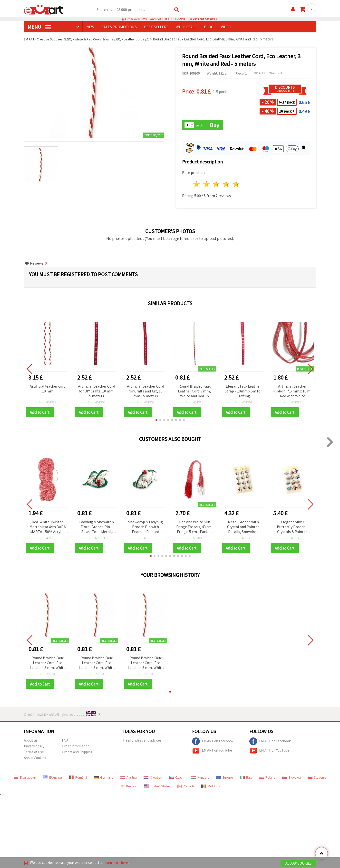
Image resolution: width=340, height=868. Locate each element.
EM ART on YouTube (212, 752)
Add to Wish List (268, 73)
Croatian (153, 779)
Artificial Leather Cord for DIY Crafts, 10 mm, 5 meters (97, 391)
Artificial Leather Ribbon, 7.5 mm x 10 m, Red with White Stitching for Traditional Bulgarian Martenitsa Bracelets (292, 392)
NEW (90, 27)
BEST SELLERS (156, 27)
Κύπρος (129, 788)
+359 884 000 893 (204, 19)
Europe (225, 779)
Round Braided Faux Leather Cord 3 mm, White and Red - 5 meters (194, 392)
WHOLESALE (186, 27)
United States (157, 788)
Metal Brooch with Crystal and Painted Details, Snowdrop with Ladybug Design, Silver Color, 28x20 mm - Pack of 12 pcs (243, 528)
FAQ (65, 742)
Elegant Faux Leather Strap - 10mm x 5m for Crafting (243, 391)
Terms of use (34, 754)
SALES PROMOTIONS (119, 27)
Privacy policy (34, 748)
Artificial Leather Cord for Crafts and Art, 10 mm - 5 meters (146, 391)
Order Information (76, 748)
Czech (177, 779)
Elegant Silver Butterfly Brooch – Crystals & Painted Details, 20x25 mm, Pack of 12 (292, 528)
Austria (128, 779)
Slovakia (291, 779)
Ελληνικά (53, 779)
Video (226, 27)
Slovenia (317, 779)
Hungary (200, 779)
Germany (104, 779)
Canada (186, 788)
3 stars (217, 185)
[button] (156, 421)
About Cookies (35, 759)
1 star (197, 185)
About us (31, 742)
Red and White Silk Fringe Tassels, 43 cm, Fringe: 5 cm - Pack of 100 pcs (194, 528)
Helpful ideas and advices (142, 742)
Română (78, 779)
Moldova (211, 788)
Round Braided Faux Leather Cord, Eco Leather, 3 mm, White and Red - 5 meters (48, 664)
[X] (26, 863)
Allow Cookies (298, 863)
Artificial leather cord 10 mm (48, 389)
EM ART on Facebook (213, 743)
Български (25, 779)
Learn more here (117, 863)
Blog (209, 27)
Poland (267, 779)
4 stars (227, 185)
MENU (39, 27)
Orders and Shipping (77, 754)
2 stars (207, 185)
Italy (246, 779)
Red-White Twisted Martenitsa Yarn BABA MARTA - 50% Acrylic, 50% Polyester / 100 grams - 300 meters (48, 528)
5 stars (237, 185)
